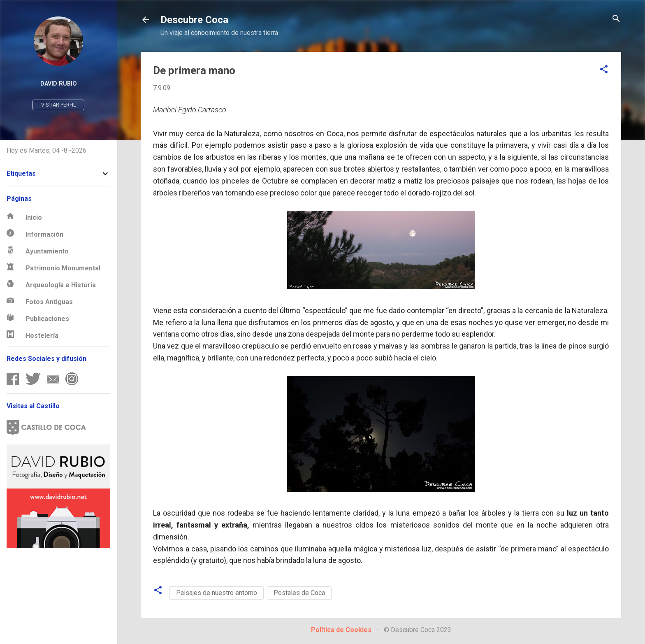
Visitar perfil (58, 105)
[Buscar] (616, 19)
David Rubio (59, 84)
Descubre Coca (194, 20)
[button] (604, 70)
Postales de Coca (299, 593)
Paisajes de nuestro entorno (217, 593)
